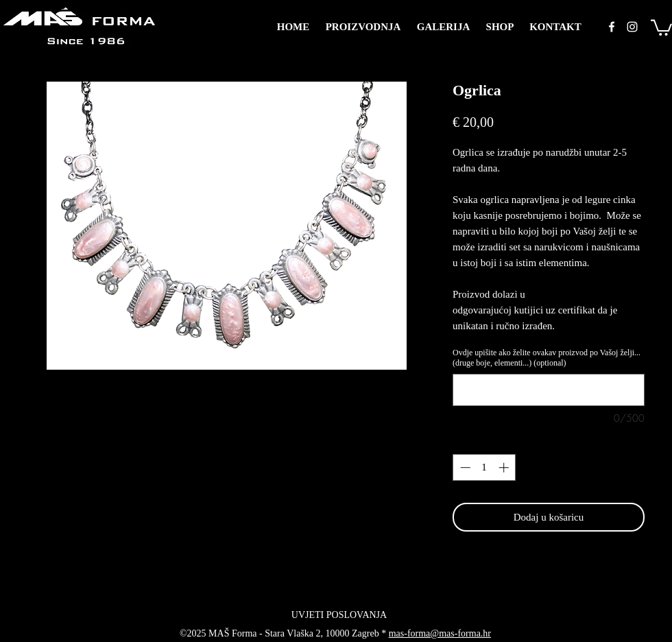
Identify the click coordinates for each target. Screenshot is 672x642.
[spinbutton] (484, 467)
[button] (661, 27)
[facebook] (612, 27)
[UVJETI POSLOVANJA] (339, 615)
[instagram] (632, 27)
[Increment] (505, 467)
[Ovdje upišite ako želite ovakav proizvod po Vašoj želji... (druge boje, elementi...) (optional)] (549, 390)
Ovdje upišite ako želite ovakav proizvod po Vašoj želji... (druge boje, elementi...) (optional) (547, 358)
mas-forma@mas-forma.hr (440, 633)
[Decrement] (464, 467)
